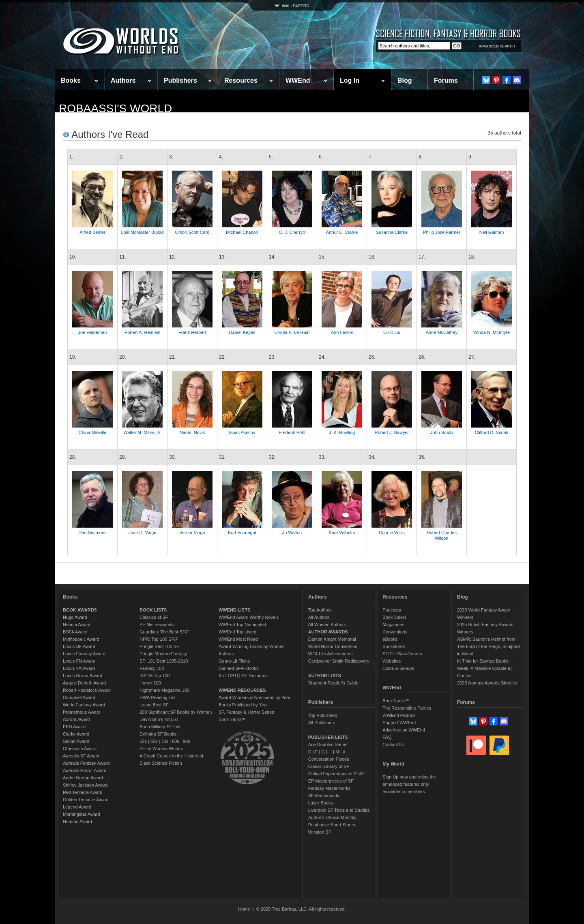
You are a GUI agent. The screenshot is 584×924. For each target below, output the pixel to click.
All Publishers (322, 723)
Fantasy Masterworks (330, 788)
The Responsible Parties (407, 708)
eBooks (390, 639)
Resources (241, 80)
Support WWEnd (399, 723)
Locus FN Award (79, 661)
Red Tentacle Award (83, 792)
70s (165, 741)
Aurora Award (76, 719)
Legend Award (77, 807)
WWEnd (298, 80)
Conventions (395, 632)
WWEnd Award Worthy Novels (249, 617)
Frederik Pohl (292, 432)
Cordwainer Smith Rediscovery (339, 661)
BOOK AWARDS (80, 610)
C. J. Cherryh (292, 232)
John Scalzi (442, 432)
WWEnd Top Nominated (242, 625)
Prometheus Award (82, 712)
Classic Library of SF (329, 766)
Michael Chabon (242, 232)
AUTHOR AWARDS (328, 632)
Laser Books (321, 803)
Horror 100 (150, 683)
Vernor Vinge (192, 533)
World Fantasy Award (84, 705)
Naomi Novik (192, 432)
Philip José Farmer (442, 232)
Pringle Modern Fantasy (163, 654)
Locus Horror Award (83, 676)
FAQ (387, 737)
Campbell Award (79, 697)
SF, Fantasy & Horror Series (246, 712)
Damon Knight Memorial (332, 639)
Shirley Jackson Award (85, 785)
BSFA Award (75, 632)
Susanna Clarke (392, 232)
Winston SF (320, 832)
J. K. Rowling (342, 432)
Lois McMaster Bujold (142, 232)
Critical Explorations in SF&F (337, 774)
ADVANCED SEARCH (497, 46)
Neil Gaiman (492, 232)
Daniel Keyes (242, 332)
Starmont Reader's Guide (333, 683)
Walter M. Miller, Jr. (142, 432)
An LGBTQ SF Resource (243, 676)
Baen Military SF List (160, 727)
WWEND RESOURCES (242, 690)
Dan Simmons (92, 533)
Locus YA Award (79, 668)
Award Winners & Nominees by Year (254, 697)
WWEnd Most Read (238, 639)
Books (71, 80)
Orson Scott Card (192, 232)
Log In (350, 80)
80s (176, 741)
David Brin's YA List (159, 719)
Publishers (180, 80)
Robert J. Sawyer (392, 432)
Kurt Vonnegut (242, 533)
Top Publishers (323, 715)
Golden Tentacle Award (86, 800)
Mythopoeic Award (81, 639)
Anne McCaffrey (442, 332)
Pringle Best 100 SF (159, 646)
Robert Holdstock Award (87, 690)
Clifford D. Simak (492, 432)
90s (187, 741)
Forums (446, 80)
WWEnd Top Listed (237, 632)
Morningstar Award (82, 814)
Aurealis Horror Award (85, 770)
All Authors (319, 617)
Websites (392, 661)
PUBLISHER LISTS (328, 737)
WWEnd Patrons (399, 715)
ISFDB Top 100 (155, 676)
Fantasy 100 (152, 668)
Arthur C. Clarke (342, 232)
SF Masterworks (324, 796)
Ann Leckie (342, 332)
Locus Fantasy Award (84, 654)
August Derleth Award (84, 683)
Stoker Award (76, 741)
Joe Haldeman (93, 332)
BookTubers (394, 617)
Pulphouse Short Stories (332, 825)
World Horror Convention (333, 646)
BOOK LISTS (153, 610)
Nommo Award (77, 821)
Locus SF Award (79, 646)
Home (244, 909)
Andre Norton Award (83, 778)
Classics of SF (154, 617)
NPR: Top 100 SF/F (159, 639)
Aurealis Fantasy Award (86, 763)
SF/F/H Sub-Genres (402, 654)
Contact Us (393, 744)
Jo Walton (292, 533)
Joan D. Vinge (143, 533)
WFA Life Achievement (331, 654)
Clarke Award (76, 734)
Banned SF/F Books (238, 668)
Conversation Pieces (329, 759)
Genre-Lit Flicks (234, 661)
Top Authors (320, 610)
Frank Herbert (192, 332)
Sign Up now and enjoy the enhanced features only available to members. (409, 784)
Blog (405, 80)
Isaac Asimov (242, 432)
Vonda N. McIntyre (492, 332)
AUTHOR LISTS (325, 676)
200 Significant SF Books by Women (176, 712)
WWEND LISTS (234, 610)
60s (154, 741)
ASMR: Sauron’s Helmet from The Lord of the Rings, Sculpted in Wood (488, 646)
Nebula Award (77, 625)
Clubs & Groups (398, 668)
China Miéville (92, 432)
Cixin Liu (392, 332)
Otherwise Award (80, 749)
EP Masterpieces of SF (331, 781)
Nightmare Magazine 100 (164, 690)
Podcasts (392, 610)
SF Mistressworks (157, 625)
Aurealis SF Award (81, 756)
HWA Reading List (158, 697)
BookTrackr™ (232, 719)
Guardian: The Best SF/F (164, 632)
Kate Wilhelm (342, 533)
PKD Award (74, 727)
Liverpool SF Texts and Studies (339, 810)
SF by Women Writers (161, 749)
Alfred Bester (92, 232)
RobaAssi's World (115, 108)
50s (143, 741)
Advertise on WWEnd (404, 730)
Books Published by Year (243, 705)
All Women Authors (327, 625)
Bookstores (394, 646)
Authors (123, 80)
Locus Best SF (154, 705)
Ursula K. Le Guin (292, 332)
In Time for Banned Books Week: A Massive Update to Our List (484, 668)
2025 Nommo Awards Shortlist (487, 683)
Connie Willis (392, 533)
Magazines (393, 625)
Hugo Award (75, 617)
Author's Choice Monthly (332, 817)
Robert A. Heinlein (143, 332)
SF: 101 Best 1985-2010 (164, 661)
